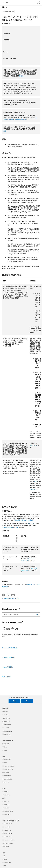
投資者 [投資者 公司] (4, 866)
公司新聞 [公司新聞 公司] (5, 859)
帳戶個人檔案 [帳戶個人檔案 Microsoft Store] (6, 744)
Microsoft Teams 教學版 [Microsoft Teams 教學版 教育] (8, 766)
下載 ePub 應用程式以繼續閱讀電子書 (20, 118)
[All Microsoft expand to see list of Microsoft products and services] (3, 3)
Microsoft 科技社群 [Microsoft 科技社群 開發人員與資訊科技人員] (7, 834)
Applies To (7, 24)
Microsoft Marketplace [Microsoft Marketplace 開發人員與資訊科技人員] (8, 837)
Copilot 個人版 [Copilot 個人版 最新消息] (6, 721)
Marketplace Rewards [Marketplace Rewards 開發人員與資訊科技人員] (8, 843)
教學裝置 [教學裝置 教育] (5, 763)
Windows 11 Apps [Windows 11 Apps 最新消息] (7, 734)
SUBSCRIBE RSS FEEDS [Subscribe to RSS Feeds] (12, 598)
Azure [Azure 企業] (4, 798)
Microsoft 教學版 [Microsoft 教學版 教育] (7, 760)
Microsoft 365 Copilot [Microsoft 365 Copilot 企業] (8, 811)
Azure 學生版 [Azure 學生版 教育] (6, 782)
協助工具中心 (6, 677)
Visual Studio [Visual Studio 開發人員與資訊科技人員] (6, 847)
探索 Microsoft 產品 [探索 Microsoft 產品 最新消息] (7, 731)
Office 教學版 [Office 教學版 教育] (6, 773)
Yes (14, 701)
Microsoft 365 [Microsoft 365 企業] (6, 805)
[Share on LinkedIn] (7, 594)
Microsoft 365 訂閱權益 (10, 648)
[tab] (7, 629)
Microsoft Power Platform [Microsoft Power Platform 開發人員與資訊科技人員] (9, 840)
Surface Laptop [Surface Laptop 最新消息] (6, 715)
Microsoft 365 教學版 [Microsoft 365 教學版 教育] (8, 769)
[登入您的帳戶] (39, 3)
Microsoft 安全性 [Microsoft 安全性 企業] (7, 795)
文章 (5, 131)
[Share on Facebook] (4, 594)
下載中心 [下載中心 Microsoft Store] (5, 747)
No (27, 701)
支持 (3, 7)
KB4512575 (32, 523)
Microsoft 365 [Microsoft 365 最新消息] (6, 728)
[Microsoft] (21, 2)
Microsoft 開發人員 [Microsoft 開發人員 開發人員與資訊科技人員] (7, 824)
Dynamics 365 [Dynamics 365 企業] (6, 801)
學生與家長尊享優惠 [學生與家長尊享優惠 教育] (7, 779)
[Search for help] (7, 3)
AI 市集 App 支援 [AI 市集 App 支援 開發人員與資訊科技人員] (7, 830)
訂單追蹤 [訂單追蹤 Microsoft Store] (5, 750)
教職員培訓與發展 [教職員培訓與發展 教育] (7, 776)
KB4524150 (33, 445)
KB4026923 (33, 489)
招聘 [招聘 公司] (4, 856)
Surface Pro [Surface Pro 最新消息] (5, 712)
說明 (36, 482)
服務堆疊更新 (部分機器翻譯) (24, 520)
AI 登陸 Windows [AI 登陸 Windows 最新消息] (7, 725)
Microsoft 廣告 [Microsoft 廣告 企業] (6, 808)
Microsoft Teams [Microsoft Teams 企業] (7, 814)
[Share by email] (12, 594)
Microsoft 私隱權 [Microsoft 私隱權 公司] (7, 862)
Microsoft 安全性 (7, 667)
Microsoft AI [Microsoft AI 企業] (5, 792)
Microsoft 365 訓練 (8, 657)
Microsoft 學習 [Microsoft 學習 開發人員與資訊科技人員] (6, 827)
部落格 (21, 76)
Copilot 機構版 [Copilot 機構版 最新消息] (6, 718)
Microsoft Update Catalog (10, 527)
